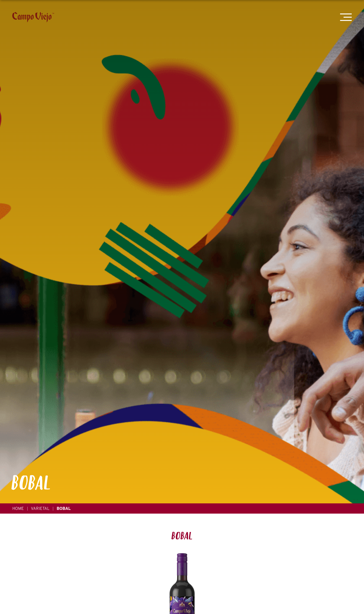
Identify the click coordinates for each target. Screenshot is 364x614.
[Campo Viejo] (33, 17)
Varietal (40, 508)
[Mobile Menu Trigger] (346, 17)
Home (18, 508)
